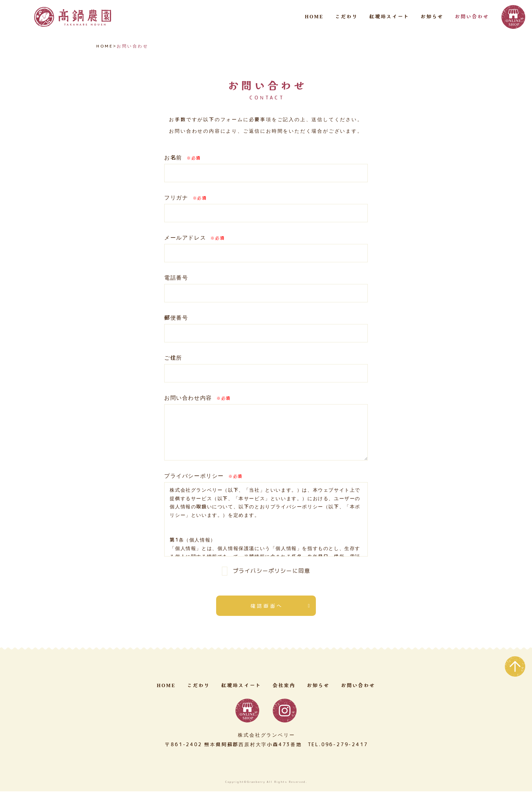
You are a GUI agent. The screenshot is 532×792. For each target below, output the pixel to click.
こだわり (347, 17)
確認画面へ (267, 606)
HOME (314, 17)
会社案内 (284, 686)
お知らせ (432, 17)
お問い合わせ (472, 17)
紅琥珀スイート (389, 17)
